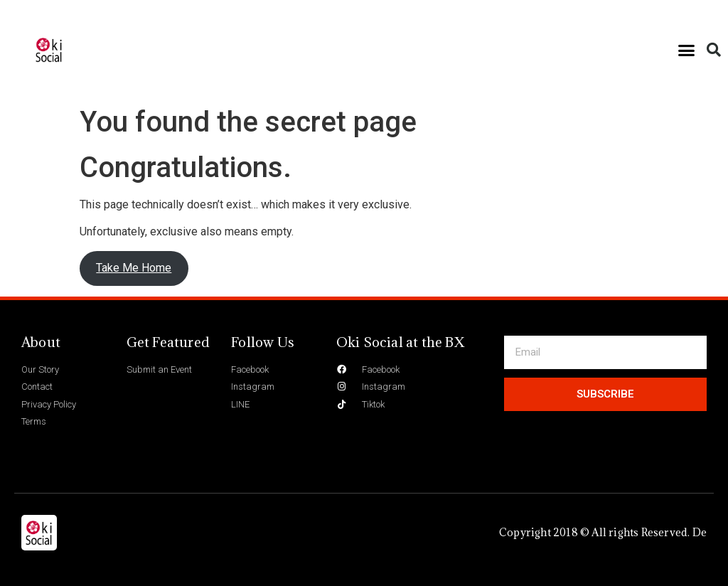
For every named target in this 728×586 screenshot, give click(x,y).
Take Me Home (134, 268)
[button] (687, 50)
